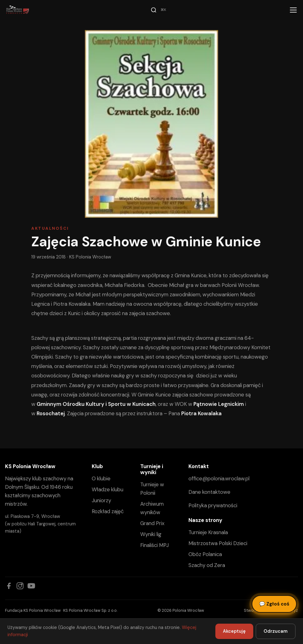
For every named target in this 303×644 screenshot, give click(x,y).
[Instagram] (20, 586)
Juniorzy (101, 500)
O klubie (101, 478)
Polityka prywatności (213, 505)
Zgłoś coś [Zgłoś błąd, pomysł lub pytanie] (274, 604)
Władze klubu (108, 489)
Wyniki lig (151, 534)
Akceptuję (234, 631)
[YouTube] (31, 586)
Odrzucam (276, 631)
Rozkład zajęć (108, 511)
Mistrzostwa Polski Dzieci (218, 543)
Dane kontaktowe (209, 492)
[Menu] (293, 10)
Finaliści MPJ (154, 545)
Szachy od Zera (207, 565)
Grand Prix (152, 523)
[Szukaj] (159, 10)
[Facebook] (9, 586)
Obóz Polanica (205, 554)
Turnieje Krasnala (208, 532)
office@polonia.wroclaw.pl (219, 478)
